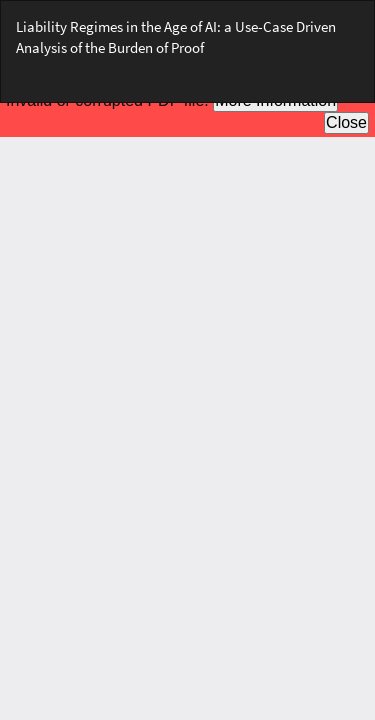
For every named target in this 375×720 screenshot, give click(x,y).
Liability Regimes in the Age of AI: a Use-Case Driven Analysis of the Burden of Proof (176, 37)
